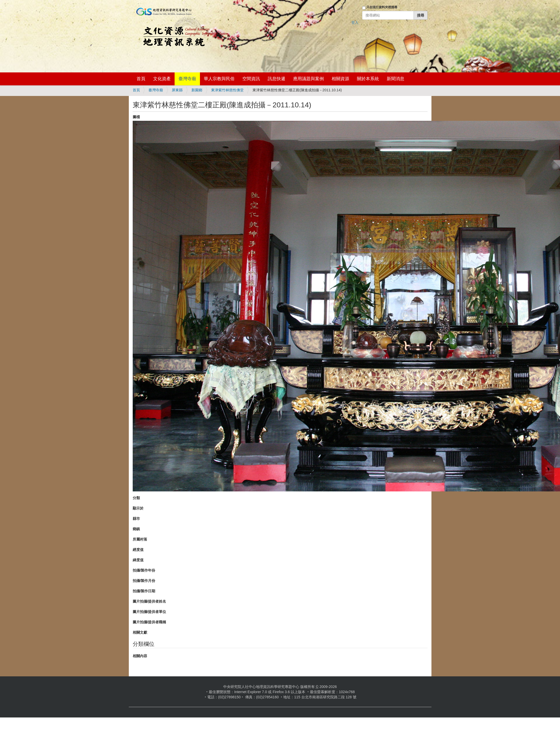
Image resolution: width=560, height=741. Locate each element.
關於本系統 (368, 79)
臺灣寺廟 (187, 79)
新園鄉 (197, 90)
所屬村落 (140, 539)
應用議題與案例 (308, 79)
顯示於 (138, 508)
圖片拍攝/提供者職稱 (150, 622)
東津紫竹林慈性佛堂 (227, 90)
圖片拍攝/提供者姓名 (150, 601)
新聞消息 (395, 79)
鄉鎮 (136, 529)
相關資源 (340, 79)
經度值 (138, 550)
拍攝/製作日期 (144, 591)
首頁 (141, 79)
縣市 (136, 519)
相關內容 (140, 656)
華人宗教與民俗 (219, 79)
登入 (355, 23)
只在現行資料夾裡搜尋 (382, 7)
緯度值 (138, 560)
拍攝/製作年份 (144, 570)
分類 (136, 498)
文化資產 (162, 79)
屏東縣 (177, 90)
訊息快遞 (277, 79)
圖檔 (136, 117)
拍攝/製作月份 (144, 581)
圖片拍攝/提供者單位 (150, 612)
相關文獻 (140, 632)
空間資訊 (251, 79)
